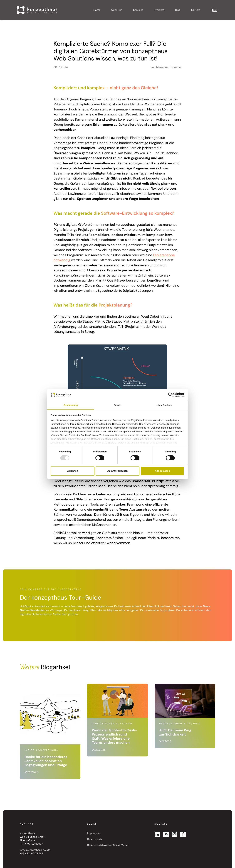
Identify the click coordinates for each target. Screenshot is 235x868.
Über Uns (117, 10)
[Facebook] (183, 834)
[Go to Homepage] (37, 10)
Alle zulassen (162, 471)
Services (138, 10)
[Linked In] (157, 834)
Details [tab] (118, 405)
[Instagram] (174, 834)
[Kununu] (166, 834)
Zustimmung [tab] (71, 405)
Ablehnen (73, 471)
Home (97, 10)
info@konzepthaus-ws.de (35, 850)
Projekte (159, 10)
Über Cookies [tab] (164, 405)
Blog (178, 10)
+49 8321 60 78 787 (31, 854)
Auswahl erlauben (118, 471)
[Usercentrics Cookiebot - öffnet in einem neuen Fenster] (171, 395)
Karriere (196, 10)
